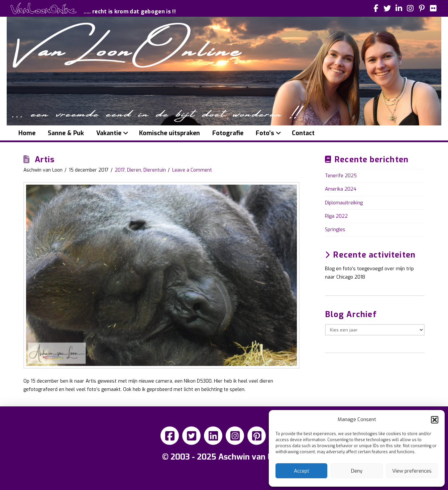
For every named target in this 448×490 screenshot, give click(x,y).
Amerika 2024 (341, 189)
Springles (335, 230)
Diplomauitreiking (344, 203)
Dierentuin (155, 170)
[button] (435, 420)
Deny (357, 471)
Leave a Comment (192, 170)
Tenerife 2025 (341, 176)
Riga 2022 (336, 216)
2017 (120, 170)
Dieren (134, 170)
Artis (45, 160)
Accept (302, 471)
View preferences (412, 471)
